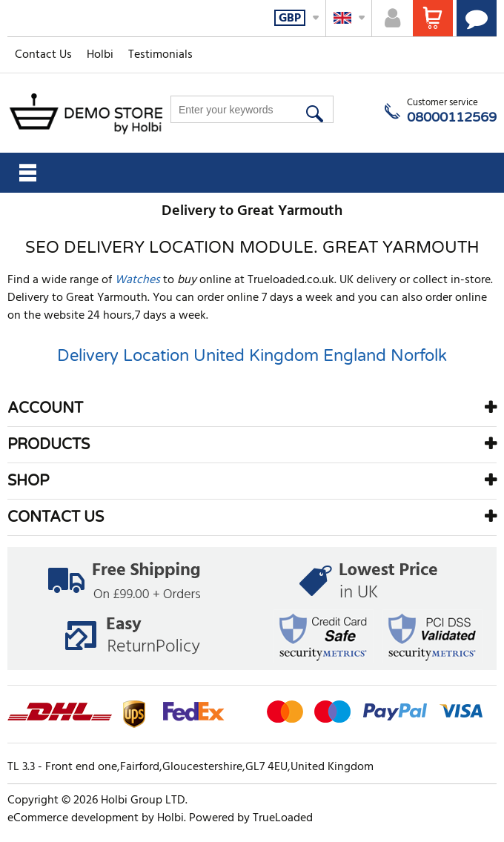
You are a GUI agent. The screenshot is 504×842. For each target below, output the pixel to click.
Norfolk (419, 356)
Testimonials (160, 55)
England (355, 356)
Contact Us (43, 55)
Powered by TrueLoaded (251, 818)
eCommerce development (73, 818)
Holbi (100, 55)
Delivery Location (123, 356)
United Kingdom (256, 356)
